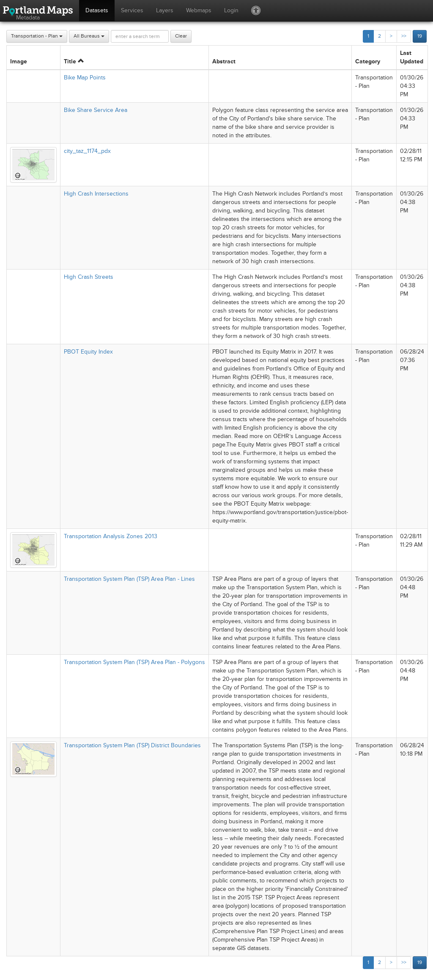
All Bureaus (89, 36)
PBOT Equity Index (88, 352)
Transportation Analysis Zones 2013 (111, 536)
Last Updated (412, 57)
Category (368, 61)
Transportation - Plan (37, 36)
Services (132, 10)
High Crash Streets (89, 277)
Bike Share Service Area (96, 110)
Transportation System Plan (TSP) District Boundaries (132, 745)
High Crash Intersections (96, 194)
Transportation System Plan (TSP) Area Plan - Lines (129, 579)
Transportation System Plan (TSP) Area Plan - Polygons (134, 662)
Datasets (97, 10)
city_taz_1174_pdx (87, 151)
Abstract (224, 61)
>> (404, 36)
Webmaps (199, 10)
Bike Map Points (85, 78)
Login (231, 10)
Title (74, 61)
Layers (165, 10)
